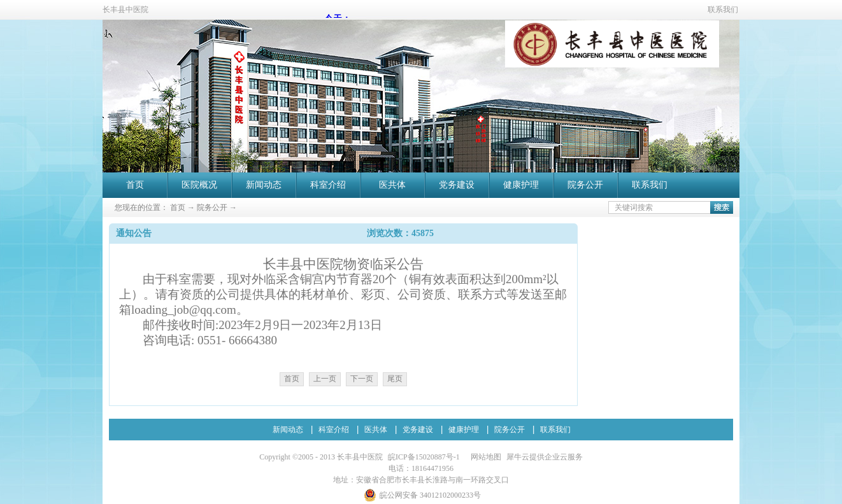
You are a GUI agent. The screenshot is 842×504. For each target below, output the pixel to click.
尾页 (395, 379)
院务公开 (212, 207)
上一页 (325, 379)
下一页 (362, 379)
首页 (135, 185)
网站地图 (484, 457)
